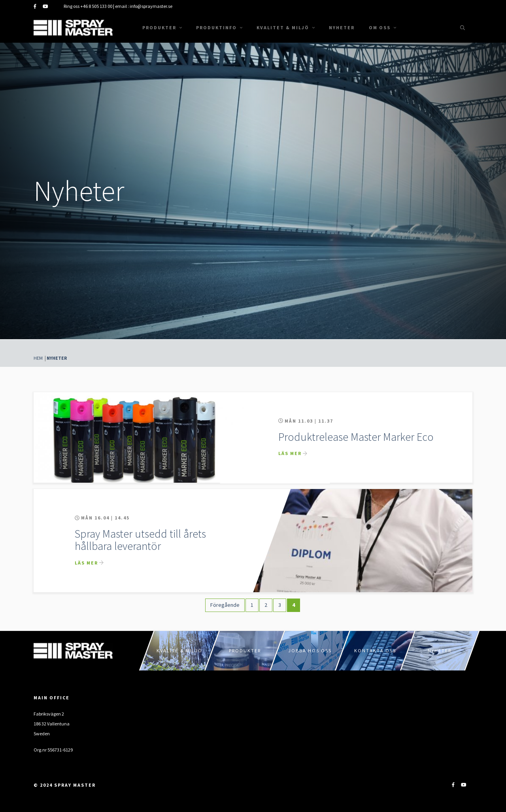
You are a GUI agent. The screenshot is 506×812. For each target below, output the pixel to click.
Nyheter (342, 27)
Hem (38, 358)
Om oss (382, 27)
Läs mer (290, 453)
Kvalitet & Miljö (286, 27)
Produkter (162, 27)
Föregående (225, 605)
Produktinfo (219, 27)
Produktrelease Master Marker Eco (356, 437)
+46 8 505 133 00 (96, 6)
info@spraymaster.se (151, 6)
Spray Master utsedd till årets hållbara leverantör (140, 540)
